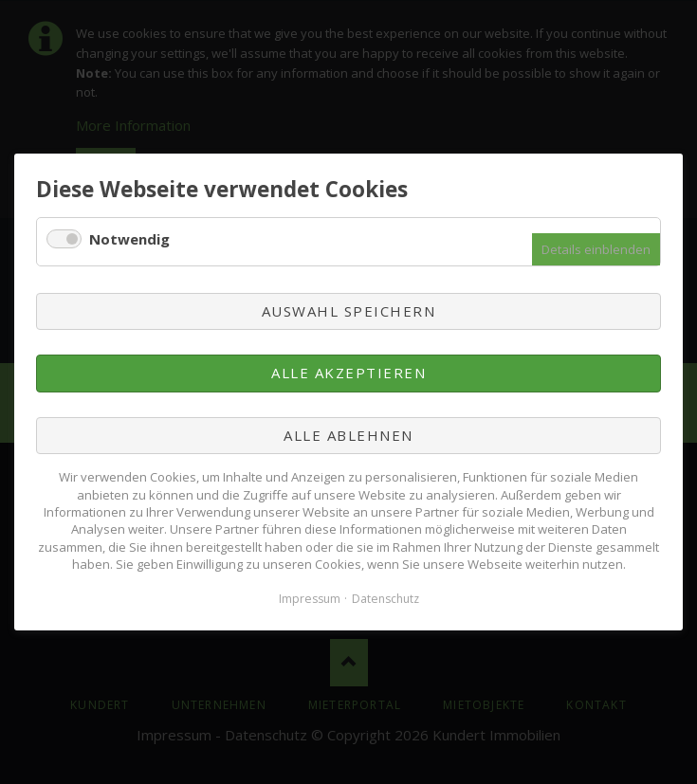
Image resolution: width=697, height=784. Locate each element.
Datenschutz (385, 599)
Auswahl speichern (349, 311)
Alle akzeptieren (348, 374)
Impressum (310, 599)
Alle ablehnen (348, 435)
